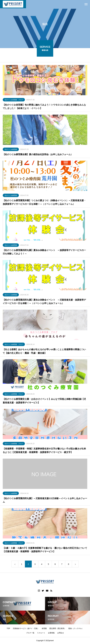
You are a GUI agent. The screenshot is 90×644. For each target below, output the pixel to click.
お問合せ (61, 633)
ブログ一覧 (30, 633)
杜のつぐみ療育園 (11, 150)
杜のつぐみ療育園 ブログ (14, 345)
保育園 (44, 628)
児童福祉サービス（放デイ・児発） (26, 628)
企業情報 (51, 633)
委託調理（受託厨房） (58, 628)
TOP (8, 628)
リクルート (41, 633)
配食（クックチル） (76, 628)
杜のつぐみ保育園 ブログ (14, 100)
